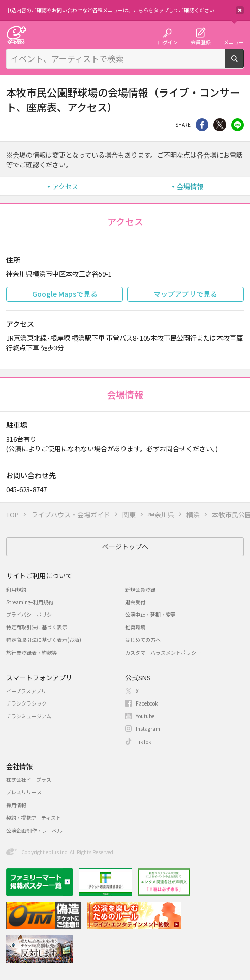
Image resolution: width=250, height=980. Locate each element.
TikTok (144, 741)
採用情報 (16, 805)
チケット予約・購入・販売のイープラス (16, 35)
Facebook (147, 703)
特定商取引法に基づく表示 (37, 627)
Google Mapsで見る (65, 294)
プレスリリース (24, 792)
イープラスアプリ (26, 691)
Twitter (220, 125)
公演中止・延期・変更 (150, 614)
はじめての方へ (143, 640)
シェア (202, 125)
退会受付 (135, 602)
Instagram (148, 729)
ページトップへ (125, 547)
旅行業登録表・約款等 (32, 652)
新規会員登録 (140, 589)
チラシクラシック (26, 703)
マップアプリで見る (185, 294)
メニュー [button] (234, 42)
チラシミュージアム (29, 716)
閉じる (240, 10)
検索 (244, 64)
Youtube (145, 716)
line (238, 125)
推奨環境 (135, 627)
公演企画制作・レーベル (34, 830)
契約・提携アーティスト (34, 818)
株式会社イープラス (29, 779)
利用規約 (16, 589)
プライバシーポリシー (32, 614)
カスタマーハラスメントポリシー (163, 652)
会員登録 (201, 42)
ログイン (168, 42)
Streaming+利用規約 (30, 602)
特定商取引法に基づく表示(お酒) (44, 640)
